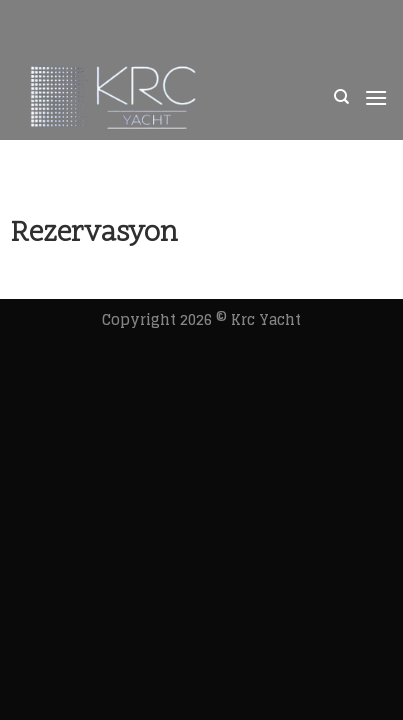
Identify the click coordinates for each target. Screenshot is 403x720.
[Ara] (341, 97)
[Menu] (376, 97)
